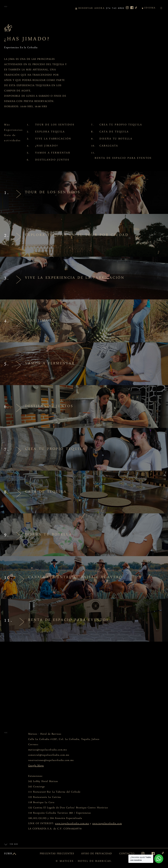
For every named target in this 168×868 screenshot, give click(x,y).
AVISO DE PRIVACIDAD (97, 854)
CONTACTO (127, 854)
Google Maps (36, 766)
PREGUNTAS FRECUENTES (57, 854)
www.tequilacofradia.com (107, 824)
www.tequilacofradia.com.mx (72, 824)
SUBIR (8, 854)
